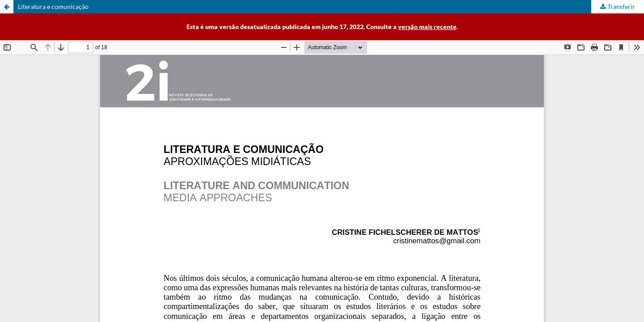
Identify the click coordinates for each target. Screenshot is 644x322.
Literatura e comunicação (53, 6)
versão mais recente (427, 27)
